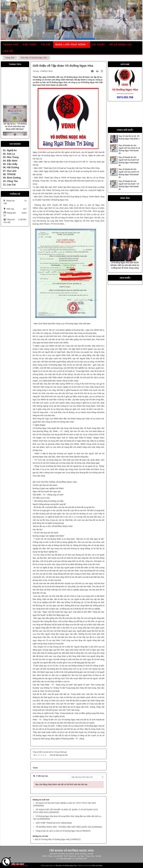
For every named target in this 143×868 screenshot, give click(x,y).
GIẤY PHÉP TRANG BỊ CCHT (48, 823)
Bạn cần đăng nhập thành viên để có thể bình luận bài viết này (61, 784)
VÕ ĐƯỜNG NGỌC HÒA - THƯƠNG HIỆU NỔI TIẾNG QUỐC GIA (63, 827)
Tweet (35, 768)
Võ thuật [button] (99, 45)
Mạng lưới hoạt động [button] (72, 45)
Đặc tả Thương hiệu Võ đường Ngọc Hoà (52, 839)
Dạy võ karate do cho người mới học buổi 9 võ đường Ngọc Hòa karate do (129, 161)
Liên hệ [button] (8, 51)
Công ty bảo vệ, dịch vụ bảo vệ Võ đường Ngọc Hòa (58, 831)
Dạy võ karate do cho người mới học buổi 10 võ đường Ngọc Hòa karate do (129, 149)
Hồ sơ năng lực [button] (120, 45)
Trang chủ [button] (11, 45)
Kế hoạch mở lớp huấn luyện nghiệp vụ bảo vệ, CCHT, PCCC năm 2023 (66, 803)
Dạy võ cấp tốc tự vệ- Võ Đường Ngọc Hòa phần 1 (129, 137)
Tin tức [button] (46, 45)
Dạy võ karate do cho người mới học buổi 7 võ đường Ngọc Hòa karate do (129, 185)
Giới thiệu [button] (30, 45)
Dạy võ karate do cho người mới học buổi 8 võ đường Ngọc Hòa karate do (129, 173)
